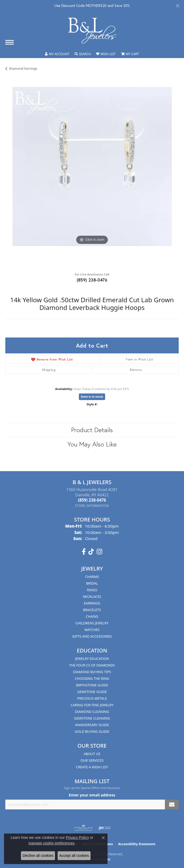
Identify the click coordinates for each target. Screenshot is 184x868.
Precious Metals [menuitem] (92, 698)
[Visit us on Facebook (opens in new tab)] (84, 552)
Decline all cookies (38, 856)
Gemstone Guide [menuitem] (92, 692)
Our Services (92, 760)
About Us (92, 754)
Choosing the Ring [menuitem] (92, 678)
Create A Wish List (92, 767)
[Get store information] (92, 506)
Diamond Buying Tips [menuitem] (92, 672)
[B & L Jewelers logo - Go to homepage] (92, 31)
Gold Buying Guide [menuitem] (92, 731)
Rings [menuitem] (92, 590)
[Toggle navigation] (10, 42)
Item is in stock (92, 396)
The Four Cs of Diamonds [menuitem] (92, 665)
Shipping (49, 370)
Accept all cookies (74, 856)
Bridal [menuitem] (92, 583)
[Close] (177, 6)
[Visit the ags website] (83, 828)
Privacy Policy (77, 838)
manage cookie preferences (51, 843)
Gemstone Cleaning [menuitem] (92, 718)
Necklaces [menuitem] (92, 597)
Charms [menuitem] (92, 577)
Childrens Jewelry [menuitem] (92, 623)
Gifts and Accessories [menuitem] (92, 636)
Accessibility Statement (137, 844)
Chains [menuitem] (92, 616)
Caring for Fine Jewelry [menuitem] (92, 705)
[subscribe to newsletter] (172, 805)
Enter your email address (92, 795)
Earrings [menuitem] (92, 603)
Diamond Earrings (23, 69)
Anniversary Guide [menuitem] (92, 725)
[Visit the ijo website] (104, 828)
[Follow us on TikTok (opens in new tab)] (91, 552)
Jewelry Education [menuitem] (92, 659)
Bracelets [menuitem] (92, 610)
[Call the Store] (92, 500)
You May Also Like (92, 444)
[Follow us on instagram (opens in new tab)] (99, 552)
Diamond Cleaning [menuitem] (92, 712)
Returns (136, 370)
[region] (92, 174)
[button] (57, 54)
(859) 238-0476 (92, 280)
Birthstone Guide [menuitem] (92, 685)
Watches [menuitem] (92, 630)
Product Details (92, 430)
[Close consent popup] (103, 838)
